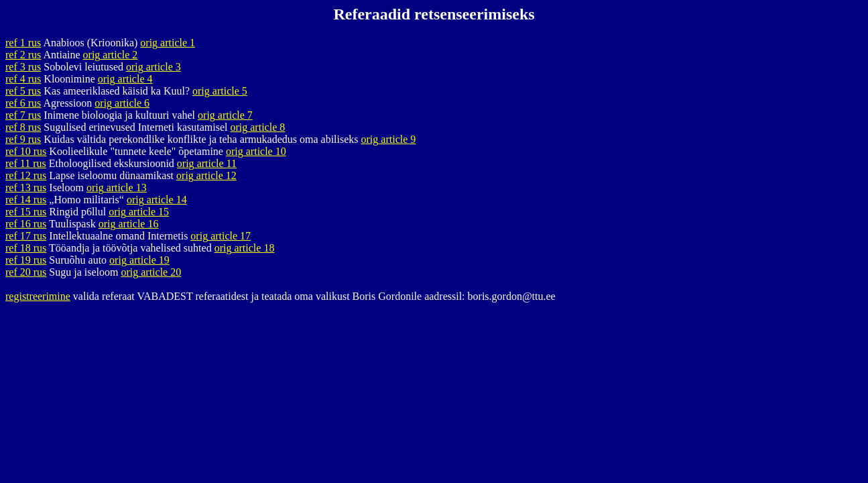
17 (26, 236)
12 (26, 175)
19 (26, 260)
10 (26, 151)
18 (26, 248)
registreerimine (38, 296)
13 (26, 187)
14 (26, 200)
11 (26, 163)
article (168, 43)
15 (26, 212)
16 (26, 224)
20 (26, 272)
